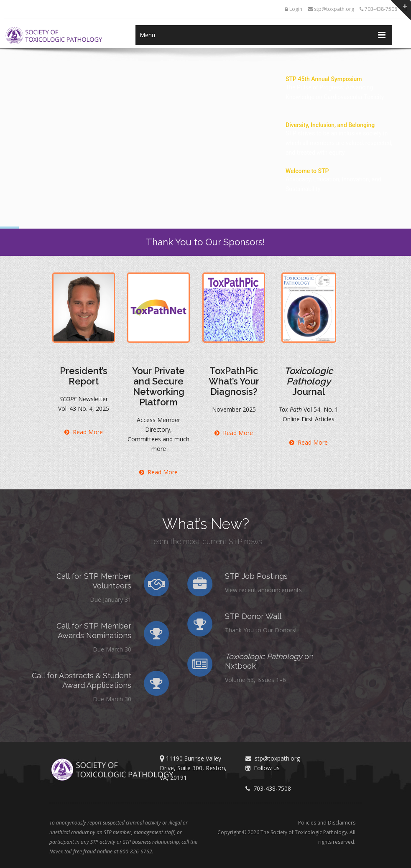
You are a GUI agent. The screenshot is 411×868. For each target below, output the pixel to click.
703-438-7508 (378, 9)
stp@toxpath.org (331, 9)
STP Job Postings (228, 576)
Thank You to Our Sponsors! (205, 242)
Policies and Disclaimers (327, 823)
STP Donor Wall (225, 616)
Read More (84, 432)
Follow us (263, 768)
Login (294, 9)
